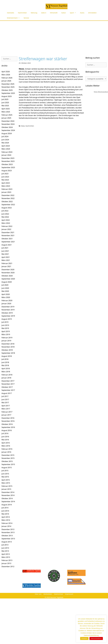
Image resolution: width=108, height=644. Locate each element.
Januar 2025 (6, 118)
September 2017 (8, 390)
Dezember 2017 (8, 381)
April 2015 (6, 480)
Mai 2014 (5, 514)
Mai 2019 (5, 328)
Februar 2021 (7, 263)
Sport (74, 13)
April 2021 (6, 257)
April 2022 (6, 220)
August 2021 (7, 245)
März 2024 (6, 149)
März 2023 (6, 186)
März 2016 (6, 446)
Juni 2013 (5, 548)
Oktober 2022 (7, 201)
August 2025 (7, 96)
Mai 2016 (5, 440)
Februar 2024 (7, 152)
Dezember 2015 (8, 455)
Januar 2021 (6, 266)
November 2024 (8, 124)
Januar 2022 (6, 229)
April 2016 (6, 443)
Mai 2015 (5, 477)
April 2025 (6, 109)
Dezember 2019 (8, 307)
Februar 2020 (7, 300)
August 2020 (7, 282)
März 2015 (6, 483)
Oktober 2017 (7, 387)
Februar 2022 (7, 226)
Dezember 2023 (8, 158)
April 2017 (6, 406)
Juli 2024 (5, 136)
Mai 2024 (5, 143)
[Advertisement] (54, 36)
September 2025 (8, 93)
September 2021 (8, 242)
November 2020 (8, 273)
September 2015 (8, 464)
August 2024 (7, 133)
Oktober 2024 (7, 127)
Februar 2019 (7, 338)
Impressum (69, 594)
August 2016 (7, 430)
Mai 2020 (5, 291)
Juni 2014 (5, 511)
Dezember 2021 (8, 232)
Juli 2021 (5, 248)
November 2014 (8, 495)
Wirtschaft (54, 13)
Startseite (11, 13)
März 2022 (6, 223)
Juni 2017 (5, 399)
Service (26, 18)
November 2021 (8, 235)
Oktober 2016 (7, 424)
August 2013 (7, 542)
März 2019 (6, 334)
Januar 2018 (6, 378)
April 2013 (6, 554)
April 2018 (6, 368)
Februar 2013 (7, 560)
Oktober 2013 (7, 536)
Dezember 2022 (8, 195)
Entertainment (14, 18)
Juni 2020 (5, 288)
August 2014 (7, 505)
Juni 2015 (5, 474)
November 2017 (8, 384)
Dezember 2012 (8, 566)
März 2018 (6, 372)
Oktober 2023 (7, 164)
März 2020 (6, 297)
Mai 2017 (5, 402)
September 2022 (8, 205)
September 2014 (8, 501)
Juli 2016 (5, 433)
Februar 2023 (7, 189)
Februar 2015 (7, 486)
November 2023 (8, 161)
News (23, 126)
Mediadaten (48, 594)
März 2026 (6, 75)
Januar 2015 (6, 489)
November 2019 (8, 310)
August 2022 (7, 208)
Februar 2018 (7, 375)
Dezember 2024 (8, 121)
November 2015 (8, 458)
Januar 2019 (6, 341)
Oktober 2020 (7, 276)
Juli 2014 (5, 508)
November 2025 (8, 87)
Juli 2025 (5, 99)
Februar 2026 (7, 78)
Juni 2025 (5, 102)
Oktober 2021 (7, 239)
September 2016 (8, 427)
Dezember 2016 (8, 418)
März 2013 (6, 557)
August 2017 (7, 393)
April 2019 (6, 331)
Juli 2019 (5, 322)
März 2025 (6, 112)
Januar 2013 (6, 563)
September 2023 (8, 167)
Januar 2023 (6, 192)
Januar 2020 (6, 303)
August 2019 (7, 319)
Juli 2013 (5, 545)
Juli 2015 (5, 471)
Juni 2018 (5, 362)
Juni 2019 (5, 325)
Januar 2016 (6, 452)
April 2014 (6, 517)
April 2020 (6, 294)
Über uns (38, 594)
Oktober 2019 (7, 313)
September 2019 (8, 316)
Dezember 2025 (8, 84)
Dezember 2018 (8, 344)
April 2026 (6, 72)
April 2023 (6, 183)
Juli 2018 (5, 359)
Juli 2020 (5, 285)
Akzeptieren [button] (84, 638)
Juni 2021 (5, 251)
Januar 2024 (6, 155)
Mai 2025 (5, 106)
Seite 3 (44, 13)
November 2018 (8, 347)
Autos (82, 13)
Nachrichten (22, 13)
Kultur (64, 13)
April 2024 (6, 146)
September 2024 (8, 130)
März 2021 (6, 260)
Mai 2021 (5, 254)
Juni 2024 (5, 140)
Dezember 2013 (8, 529)
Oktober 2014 (7, 498)
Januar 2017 (6, 415)
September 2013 (8, 539)
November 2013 (8, 532)
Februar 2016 (7, 449)
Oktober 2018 (7, 350)
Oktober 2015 (7, 461)
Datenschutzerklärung (96, 638)
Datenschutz (59, 594)
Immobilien (92, 13)
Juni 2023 (5, 177)
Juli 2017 (5, 396)
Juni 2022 (5, 214)
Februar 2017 (7, 412)
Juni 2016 (5, 437)
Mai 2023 (5, 180)
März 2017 (6, 409)
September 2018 (8, 353)
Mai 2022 (5, 217)
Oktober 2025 (7, 90)
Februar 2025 (7, 115)
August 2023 (7, 171)
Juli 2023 (5, 174)
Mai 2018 (5, 365)
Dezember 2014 (8, 492)
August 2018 (7, 356)
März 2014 (6, 520)
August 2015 (7, 467)
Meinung (34, 13)
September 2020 (8, 279)
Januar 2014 (6, 526)
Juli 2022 (5, 211)
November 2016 (8, 421)
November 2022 (8, 198)
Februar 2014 (7, 523)
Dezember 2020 (8, 270)
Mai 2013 (5, 551)
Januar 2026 (6, 81)
